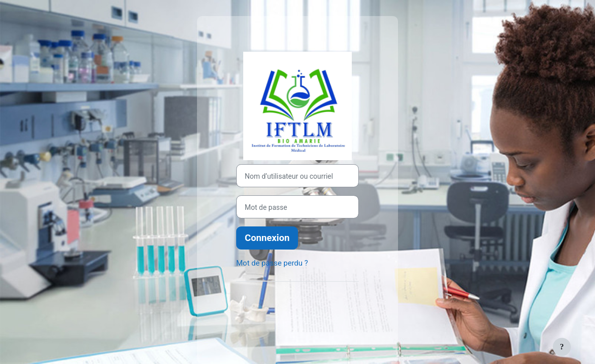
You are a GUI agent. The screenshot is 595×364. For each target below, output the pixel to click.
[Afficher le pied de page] (562, 347)
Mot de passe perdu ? (272, 263)
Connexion (267, 238)
